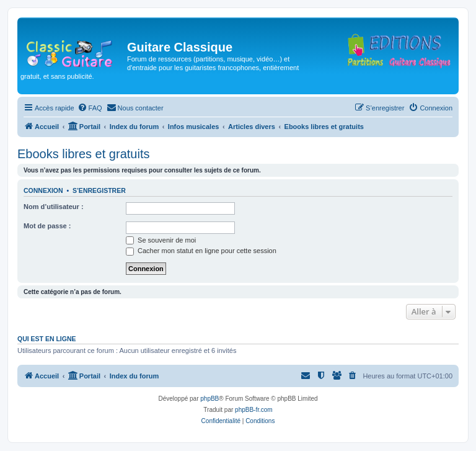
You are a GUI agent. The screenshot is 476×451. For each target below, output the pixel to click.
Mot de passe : (47, 226)
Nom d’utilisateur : (54, 207)
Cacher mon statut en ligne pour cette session (201, 251)
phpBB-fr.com (254, 410)
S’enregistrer (99, 190)
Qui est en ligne (47, 339)
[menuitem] (90, 108)
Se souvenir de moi (161, 240)
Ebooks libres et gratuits (83, 154)
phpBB (209, 399)
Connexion (43, 190)
